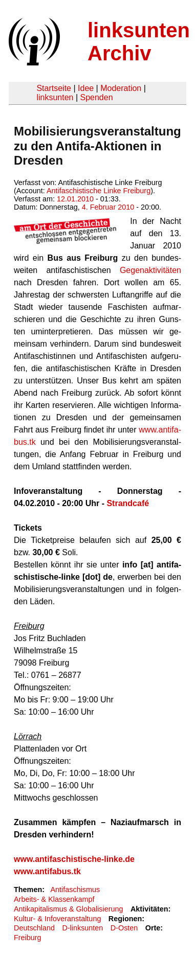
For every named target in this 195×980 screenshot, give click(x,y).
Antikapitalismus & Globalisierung (69, 909)
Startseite (54, 88)
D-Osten (124, 928)
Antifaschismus (75, 890)
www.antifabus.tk (47, 871)
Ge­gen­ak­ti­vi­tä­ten (150, 270)
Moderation (121, 88)
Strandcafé (128, 503)
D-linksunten (82, 928)
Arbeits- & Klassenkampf (54, 899)
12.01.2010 (75, 199)
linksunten (55, 97)
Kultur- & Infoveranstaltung (57, 919)
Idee (86, 88)
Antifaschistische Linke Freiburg (99, 191)
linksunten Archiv (139, 42)
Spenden (96, 97)
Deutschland (34, 928)
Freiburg (28, 938)
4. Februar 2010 (108, 207)
